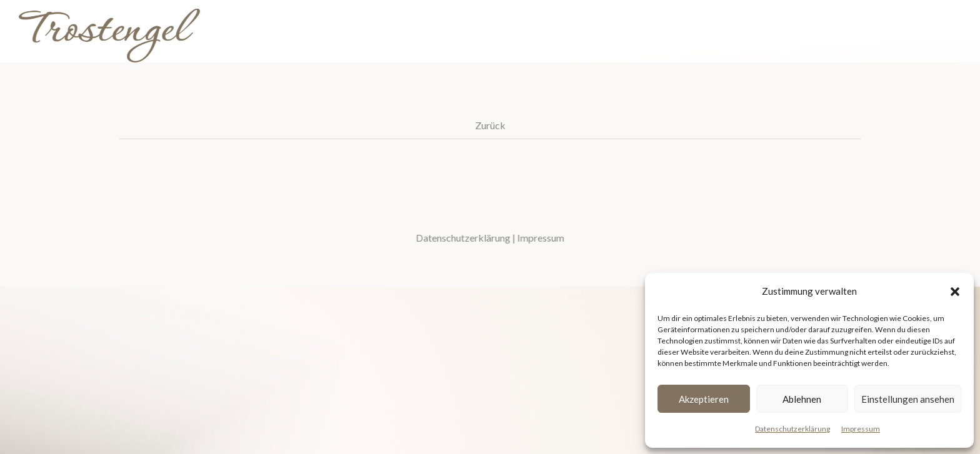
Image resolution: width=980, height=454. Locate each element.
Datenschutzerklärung (792, 429)
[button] (955, 292)
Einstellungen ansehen (908, 399)
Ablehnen (802, 399)
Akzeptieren (704, 399)
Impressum (861, 429)
